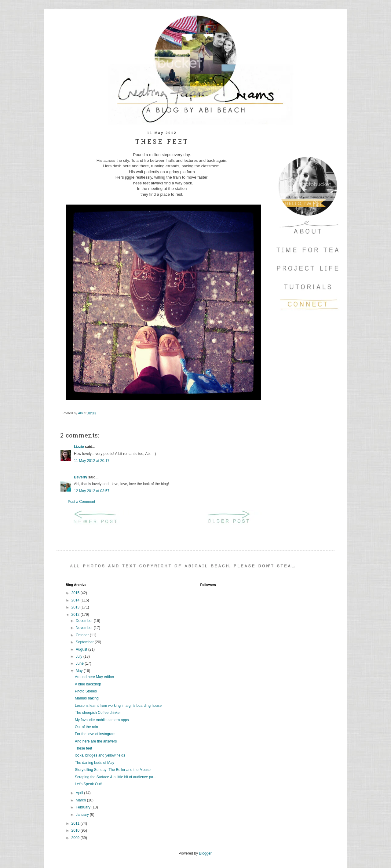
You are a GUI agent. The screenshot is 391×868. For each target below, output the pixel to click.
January (83, 815)
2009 (76, 838)
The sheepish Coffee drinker (98, 713)
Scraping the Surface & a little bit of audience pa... (115, 777)
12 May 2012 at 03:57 (92, 491)
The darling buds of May (95, 763)
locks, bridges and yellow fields (100, 755)
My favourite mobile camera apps (102, 720)
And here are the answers (96, 741)
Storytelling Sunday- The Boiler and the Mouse (113, 770)
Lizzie (79, 447)
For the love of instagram (95, 734)
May (80, 671)
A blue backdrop (88, 684)
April (80, 793)
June (80, 663)
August (82, 649)
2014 (76, 600)
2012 (76, 615)
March (81, 800)
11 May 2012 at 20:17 (92, 461)
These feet (84, 748)
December (85, 621)
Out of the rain (86, 727)
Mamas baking (87, 698)
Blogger (205, 853)
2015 (76, 593)
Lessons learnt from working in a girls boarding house (118, 706)
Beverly (80, 477)
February (84, 807)
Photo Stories (86, 691)
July (80, 656)
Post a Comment (81, 502)
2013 (76, 607)
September (85, 642)
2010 (76, 830)
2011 (76, 823)
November (85, 628)
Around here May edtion (94, 677)
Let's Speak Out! (88, 784)
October (83, 635)
